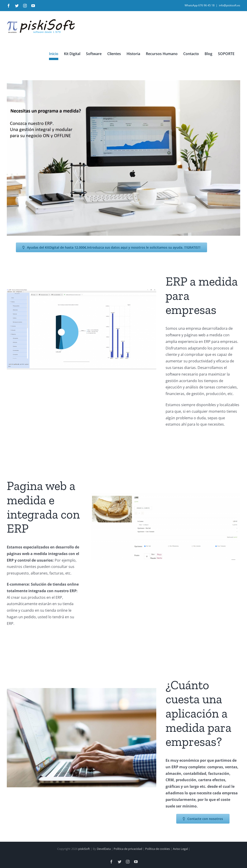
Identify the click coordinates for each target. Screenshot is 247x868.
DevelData (104, 845)
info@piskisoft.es (230, 5)
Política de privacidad (128, 845)
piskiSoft (84, 845)
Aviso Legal (180, 845)
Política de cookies (158, 845)
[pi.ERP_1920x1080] (82, 291)
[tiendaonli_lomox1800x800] (165, 495)
